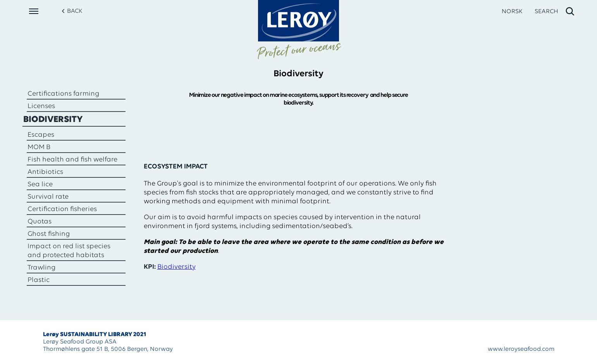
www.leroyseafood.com (521, 349)
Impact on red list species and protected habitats (69, 251)
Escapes (41, 135)
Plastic (39, 280)
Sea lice (40, 185)
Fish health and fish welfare (72, 160)
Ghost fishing (49, 234)
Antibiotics (45, 172)
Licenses (41, 106)
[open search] (555, 12)
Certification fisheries (62, 209)
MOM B (39, 147)
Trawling (41, 268)
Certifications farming (63, 94)
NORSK (512, 12)
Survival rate (48, 197)
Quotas (40, 222)
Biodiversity (53, 120)
